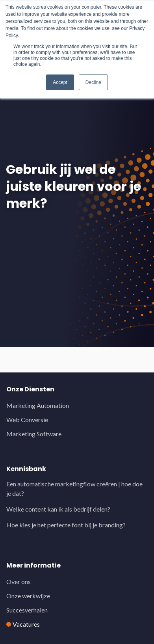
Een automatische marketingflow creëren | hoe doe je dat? (74, 489)
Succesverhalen (27, 610)
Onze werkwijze (28, 596)
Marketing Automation (38, 405)
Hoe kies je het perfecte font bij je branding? (66, 525)
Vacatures (26, 624)
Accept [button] (60, 82)
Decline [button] (93, 82)
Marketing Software (34, 434)
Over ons (19, 582)
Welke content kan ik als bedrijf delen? (58, 509)
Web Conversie (27, 420)
